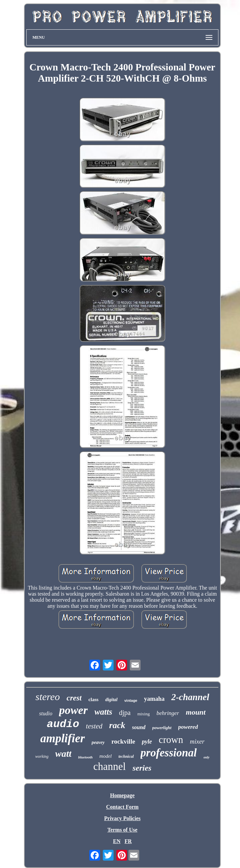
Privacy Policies (122, 818)
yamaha (154, 699)
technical (126, 756)
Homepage (123, 795)
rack (117, 725)
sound (139, 727)
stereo (48, 697)
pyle (147, 742)
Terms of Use (122, 830)
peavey (98, 742)
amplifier (62, 738)
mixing (143, 714)
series (142, 768)
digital (111, 700)
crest (74, 698)
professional (169, 753)
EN (117, 841)
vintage (131, 700)
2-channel (190, 697)
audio (63, 724)
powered (188, 727)
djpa (125, 713)
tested (94, 726)
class (93, 699)
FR (128, 841)
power (73, 710)
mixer (197, 741)
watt (63, 754)
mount (196, 712)
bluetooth (85, 757)
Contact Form (122, 807)
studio (46, 713)
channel (110, 766)
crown (171, 740)
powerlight (162, 728)
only (207, 757)
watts (103, 712)
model (106, 756)
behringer (168, 713)
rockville (123, 741)
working (42, 756)
